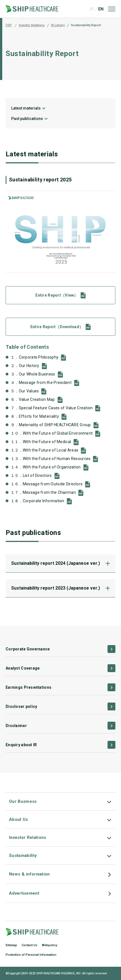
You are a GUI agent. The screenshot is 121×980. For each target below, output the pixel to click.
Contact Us (29, 945)
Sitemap (11, 945)
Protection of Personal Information (31, 955)
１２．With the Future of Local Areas (44, 450)
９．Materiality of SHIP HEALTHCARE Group (51, 425)
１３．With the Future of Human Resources (51, 459)
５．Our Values (25, 391)
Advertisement (24, 893)
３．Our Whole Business (33, 374)
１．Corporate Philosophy (35, 357)
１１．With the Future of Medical (41, 442)
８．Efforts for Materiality (35, 416)
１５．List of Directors (31, 475)
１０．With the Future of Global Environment (52, 433)
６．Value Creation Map (33, 399)
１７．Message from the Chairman (43, 492)
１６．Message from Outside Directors (47, 484)
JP (91, 9)
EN (101, 9)
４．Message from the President (41, 383)
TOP (9, 25)
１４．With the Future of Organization (46, 467)
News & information (29, 874)
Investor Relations (32, 25)
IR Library (58, 25)
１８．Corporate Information (37, 501)
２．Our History (25, 366)
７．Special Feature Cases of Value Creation (52, 408)
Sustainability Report (86, 25)
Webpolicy (49, 945)
